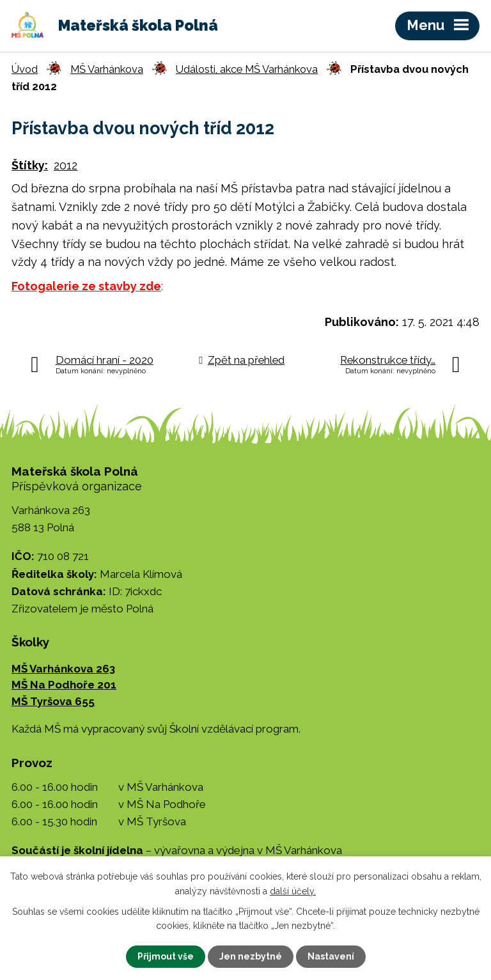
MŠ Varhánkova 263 (63, 669)
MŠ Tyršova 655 (53, 701)
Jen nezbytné (251, 956)
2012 (66, 165)
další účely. (293, 891)
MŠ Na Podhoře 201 (64, 685)
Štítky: (30, 165)
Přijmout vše (166, 956)
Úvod (25, 69)
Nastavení (331, 956)
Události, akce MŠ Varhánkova (247, 69)
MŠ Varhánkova (107, 69)
